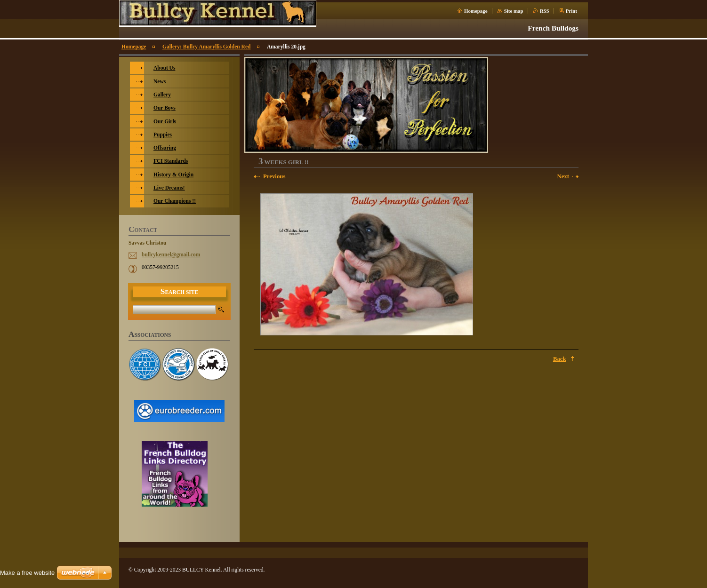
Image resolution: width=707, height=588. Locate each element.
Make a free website (27, 573)
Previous (274, 176)
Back (560, 359)
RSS (545, 11)
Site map (514, 11)
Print (571, 11)
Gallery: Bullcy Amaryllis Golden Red (206, 47)
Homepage (476, 11)
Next (563, 176)
